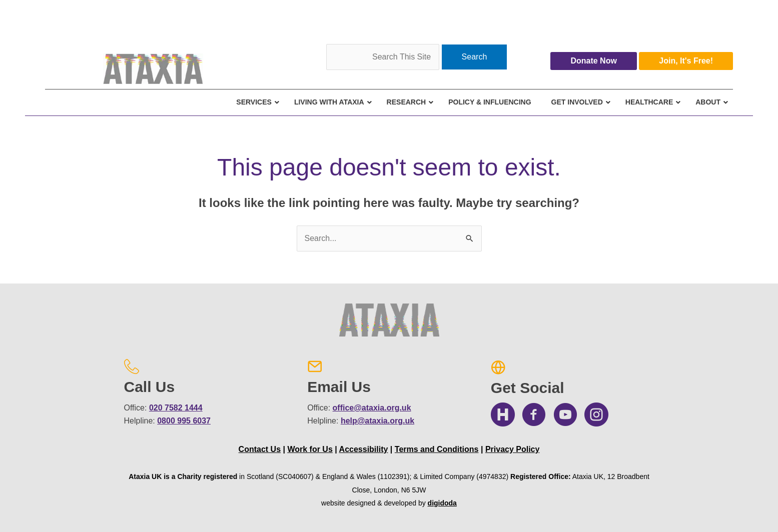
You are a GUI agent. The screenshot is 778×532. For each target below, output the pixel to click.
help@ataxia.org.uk (377, 421)
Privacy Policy (513, 449)
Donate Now (593, 61)
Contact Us (260, 449)
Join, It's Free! (686, 61)
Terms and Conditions (437, 449)
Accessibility (364, 449)
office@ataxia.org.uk (372, 408)
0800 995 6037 (184, 421)
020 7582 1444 (176, 408)
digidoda (442, 503)
